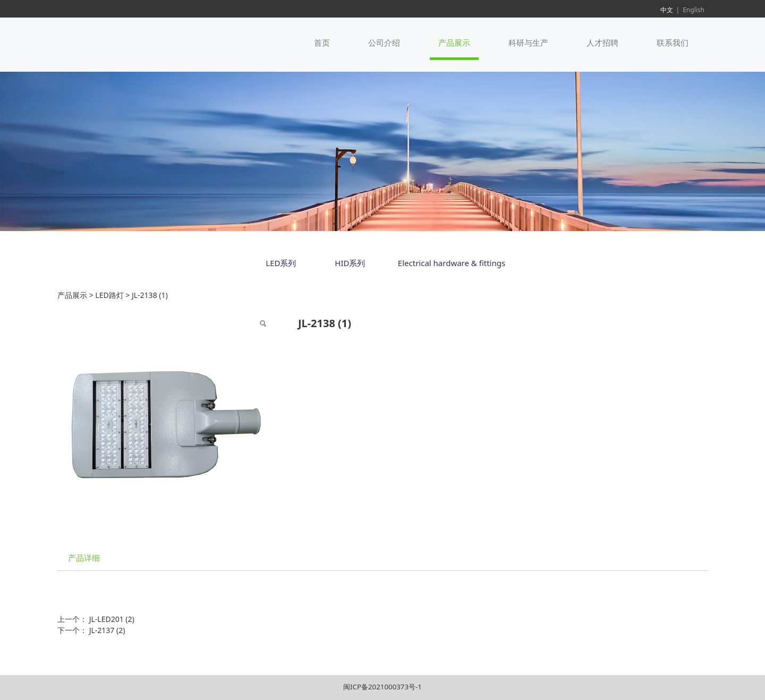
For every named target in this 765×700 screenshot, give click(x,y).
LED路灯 (109, 295)
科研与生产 (528, 42)
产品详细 (84, 558)
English (694, 10)
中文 (667, 10)
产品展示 (454, 42)
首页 (322, 42)
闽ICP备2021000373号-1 (382, 687)
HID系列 (350, 263)
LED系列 (281, 263)
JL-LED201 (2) (112, 619)
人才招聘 (602, 42)
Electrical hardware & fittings (452, 263)
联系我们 (673, 42)
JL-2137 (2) (107, 630)
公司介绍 (384, 42)
